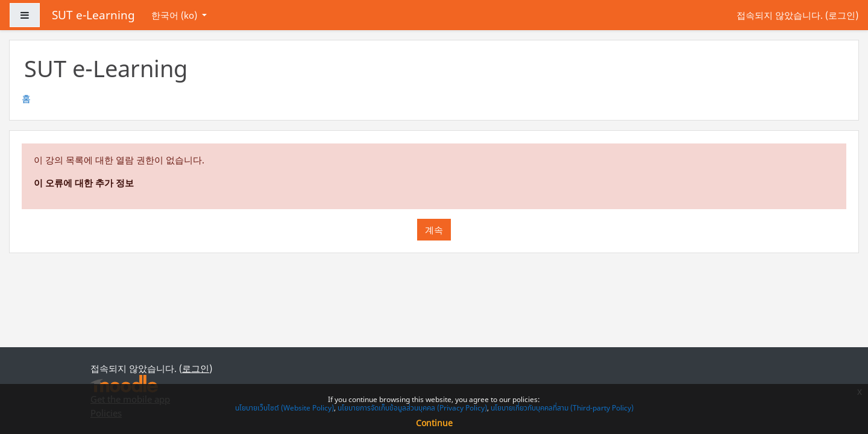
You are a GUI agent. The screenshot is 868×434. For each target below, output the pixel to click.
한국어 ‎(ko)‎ (175, 15)
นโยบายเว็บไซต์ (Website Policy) (285, 408)
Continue (434, 423)
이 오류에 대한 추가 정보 (84, 183)
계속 (434, 230)
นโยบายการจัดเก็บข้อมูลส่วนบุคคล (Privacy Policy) (412, 408)
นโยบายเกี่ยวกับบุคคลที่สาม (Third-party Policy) (562, 408)
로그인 (842, 15)
